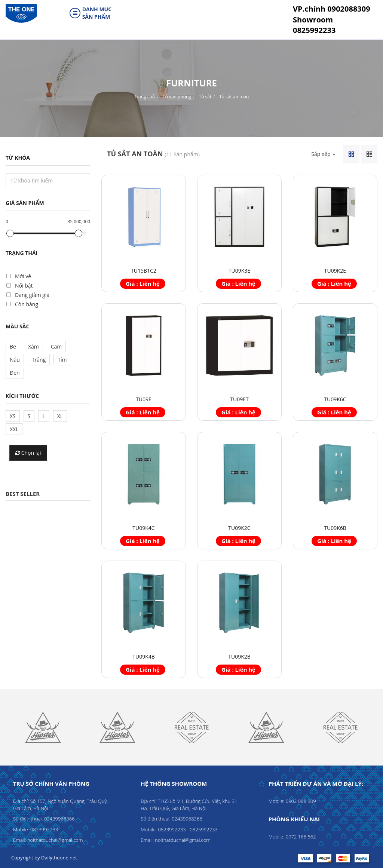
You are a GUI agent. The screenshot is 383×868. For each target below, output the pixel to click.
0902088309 (332, 9)
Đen (15, 373)
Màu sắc (17, 326)
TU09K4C (143, 528)
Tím (62, 360)
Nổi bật (24, 286)
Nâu (15, 360)
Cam (56, 346)
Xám (33, 346)
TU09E (144, 399)
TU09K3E (239, 271)
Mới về (23, 276)
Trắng (39, 360)
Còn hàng (27, 304)
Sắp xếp (323, 154)
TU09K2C (239, 528)
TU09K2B (239, 657)
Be (13, 346)
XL (60, 416)
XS (13, 416)
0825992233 (314, 25)
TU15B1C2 (144, 271)
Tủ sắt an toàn (234, 97)
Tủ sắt (205, 97)
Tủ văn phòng (177, 97)
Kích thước (22, 396)
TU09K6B (335, 528)
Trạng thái (22, 253)
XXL (14, 429)
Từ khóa (18, 158)
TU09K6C (335, 399)
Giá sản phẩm (25, 203)
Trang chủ (145, 97)
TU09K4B (144, 657)
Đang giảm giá (32, 295)
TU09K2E (335, 271)
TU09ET (239, 399)
